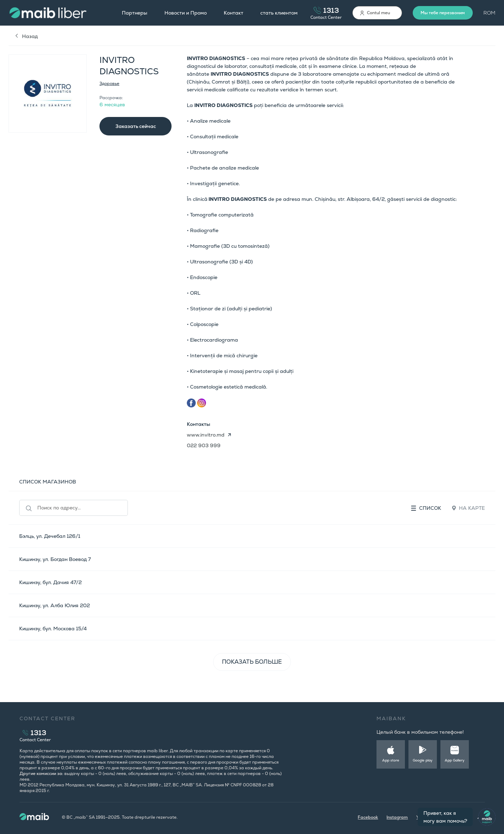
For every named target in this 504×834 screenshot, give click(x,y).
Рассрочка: (111, 98)
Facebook (368, 817)
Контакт (234, 13)
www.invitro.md (206, 435)
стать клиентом (279, 13)
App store (391, 760)
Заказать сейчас (136, 126)
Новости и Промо (186, 13)
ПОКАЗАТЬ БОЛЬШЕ (252, 662)
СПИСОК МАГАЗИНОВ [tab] (48, 482)
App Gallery (455, 760)
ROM (489, 13)
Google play (423, 760)
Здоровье (109, 84)
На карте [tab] (468, 508)
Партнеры (135, 13)
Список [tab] (426, 508)
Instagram (397, 817)
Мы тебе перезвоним (443, 13)
